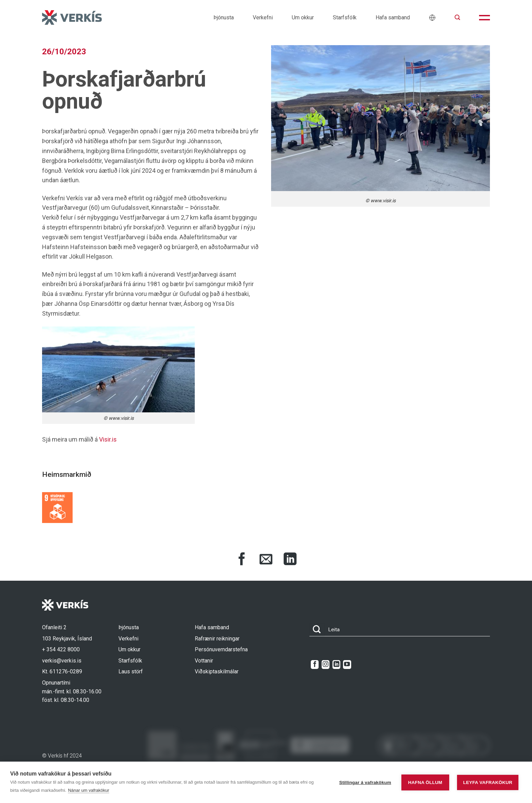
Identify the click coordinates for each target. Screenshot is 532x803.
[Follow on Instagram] (326, 665)
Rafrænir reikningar (217, 639)
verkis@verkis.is (62, 661)
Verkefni (263, 17)
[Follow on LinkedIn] (336, 665)
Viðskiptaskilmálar (217, 671)
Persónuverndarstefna (221, 649)
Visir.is (108, 439)
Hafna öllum (425, 782)
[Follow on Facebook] (315, 665)
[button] (457, 17)
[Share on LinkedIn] (290, 560)
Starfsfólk (345, 17)
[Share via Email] (266, 560)
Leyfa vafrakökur (488, 782)
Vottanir (204, 661)
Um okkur (303, 17)
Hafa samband (393, 17)
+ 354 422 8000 (61, 649)
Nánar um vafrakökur (88, 790)
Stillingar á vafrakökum (365, 782)
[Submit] (317, 630)
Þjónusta (224, 17)
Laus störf (131, 671)
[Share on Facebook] (242, 560)
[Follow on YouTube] (347, 665)
